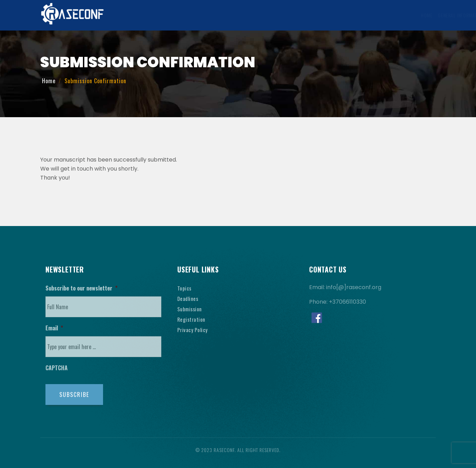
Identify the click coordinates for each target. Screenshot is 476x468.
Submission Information (234, 15)
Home (137, 15)
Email (54, 328)
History (385, 15)
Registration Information (299, 15)
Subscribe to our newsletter (82, 288)
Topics (185, 288)
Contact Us (415, 15)
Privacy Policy (193, 330)
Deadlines (189, 298)
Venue (360, 15)
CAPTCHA (57, 368)
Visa (340, 15)
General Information (174, 15)
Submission (190, 309)
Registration (192, 319)
